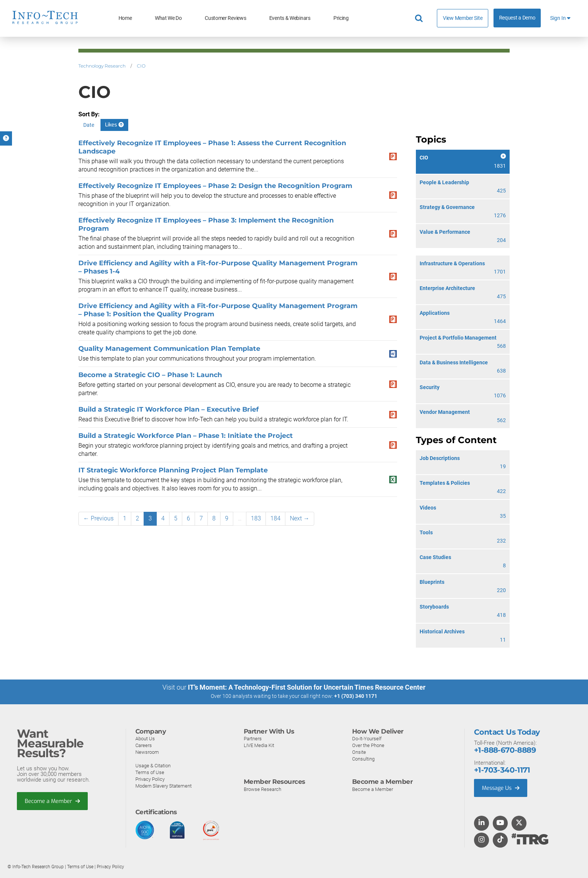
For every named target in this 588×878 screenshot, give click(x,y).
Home (125, 18)
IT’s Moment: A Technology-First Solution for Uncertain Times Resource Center (307, 687)
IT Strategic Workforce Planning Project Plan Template (173, 470)
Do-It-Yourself (367, 738)
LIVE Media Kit (259, 745)
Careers (144, 745)
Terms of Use (150, 772)
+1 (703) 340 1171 (356, 696)
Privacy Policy (150, 779)
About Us (145, 738)
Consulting (363, 758)
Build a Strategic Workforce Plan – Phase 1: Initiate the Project (186, 435)
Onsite (359, 752)
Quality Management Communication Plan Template (169, 348)
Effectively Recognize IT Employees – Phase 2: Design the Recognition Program (215, 186)
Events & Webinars (290, 18)
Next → (300, 518)
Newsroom (147, 752)
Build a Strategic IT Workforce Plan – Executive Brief (169, 409)
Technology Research (102, 66)
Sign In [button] (560, 18)
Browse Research (262, 789)
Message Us (502, 788)
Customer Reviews (225, 18)
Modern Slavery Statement (163, 786)
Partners (253, 738)
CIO (141, 66)
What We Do (168, 18)
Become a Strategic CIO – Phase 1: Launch (150, 375)
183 (256, 518)
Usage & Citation (153, 765)
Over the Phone (368, 745)
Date (89, 125)
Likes (114, 125)
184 (275, 518)
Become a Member (53, 801)
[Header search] (420, 18)
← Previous (98, 518)
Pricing (341, 18)
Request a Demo (517, 18)
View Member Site (463, 18)
